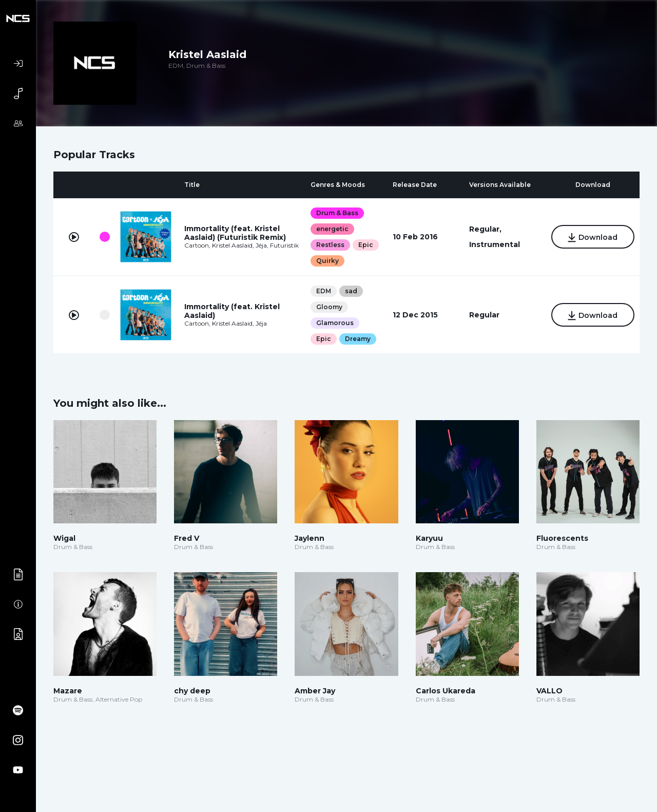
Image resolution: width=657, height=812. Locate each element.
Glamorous (334, 323)
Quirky (327, 261)
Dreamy (357, 339)
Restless (330, 245)
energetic (332, 229)
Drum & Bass (337, 213)
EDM (323, 291)
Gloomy (329, 307)
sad (351, 291)
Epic (365, 245)
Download (592, 238)
